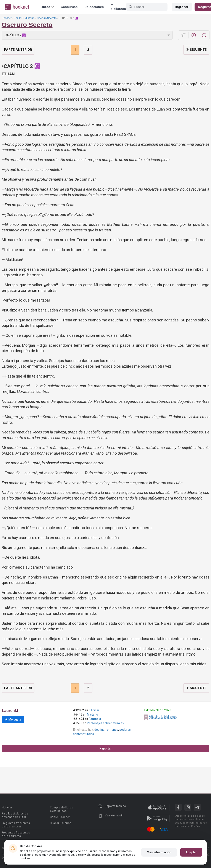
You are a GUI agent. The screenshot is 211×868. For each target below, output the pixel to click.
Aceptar (191, 852)
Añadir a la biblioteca (163, 717)
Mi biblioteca (118, 7)
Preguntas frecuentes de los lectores (16, 825)
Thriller (18, 18)
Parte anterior (18, 50)
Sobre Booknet (60, 817)
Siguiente (196, 50)
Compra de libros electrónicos (61, 809)
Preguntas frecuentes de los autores (16, 834)
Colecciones (94, 7)
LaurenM (10, 711)
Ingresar (182, 7)
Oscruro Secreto (47, 18)
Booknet (7, 18)
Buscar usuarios (61, 823)
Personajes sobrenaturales (105, 723)
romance (112, 730)
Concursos (69, 7)
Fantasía (95, 719)
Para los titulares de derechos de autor (15, 815)
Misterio (30, 18)
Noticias (7, 807)
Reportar (106, 748)
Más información (159, 852)
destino (99, 730)
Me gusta (13, 719)
